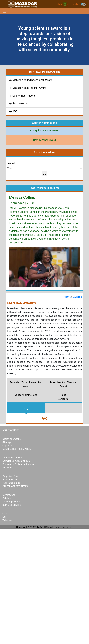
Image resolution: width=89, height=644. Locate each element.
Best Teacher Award (45, 140)
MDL (62, 4)
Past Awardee (20, 104)
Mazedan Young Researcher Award (32, 80)
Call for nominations (24, 96)
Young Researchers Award (44, 130)
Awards (78, 297)
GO (45, 174)
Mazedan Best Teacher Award (29, 88)
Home (68, 297)
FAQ (14, 111)
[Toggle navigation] (4, 11)
